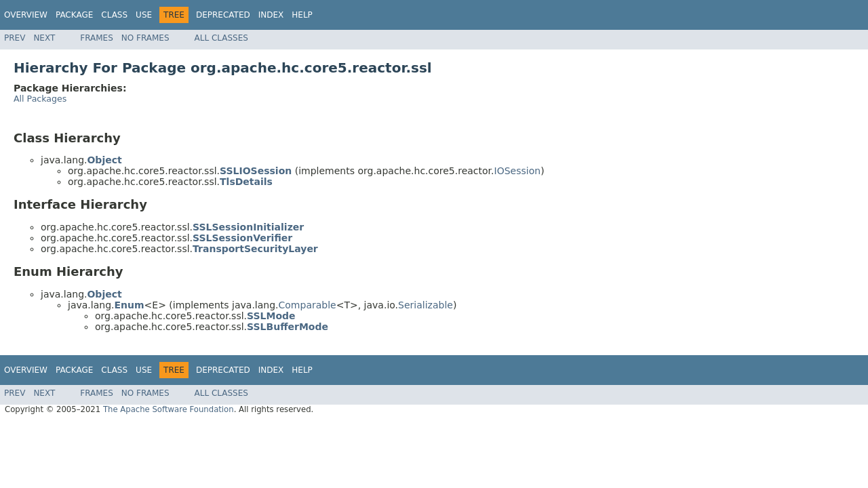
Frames (97, 38)
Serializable (426, 305)
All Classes (221, 38)
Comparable (308, 305)
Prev (15, 38)
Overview (26, 15)
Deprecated (223, 15)
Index (271, 15)
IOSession (518, 171)
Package (74, 15)
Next (44, 38)
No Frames (145, 38)
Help (302, 15)
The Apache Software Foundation (169, 409)
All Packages (40, 99)
